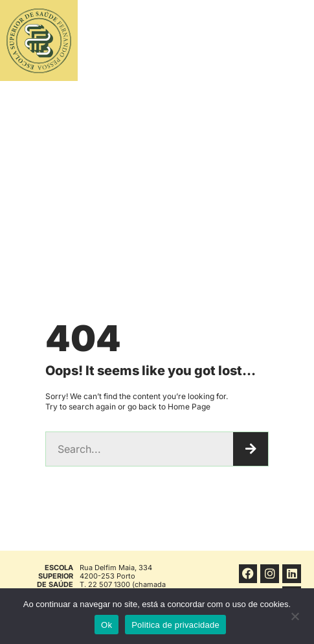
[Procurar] (251, 449)
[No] (295, 619)
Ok (107, 625)
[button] (268, 41)
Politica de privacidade (175, 625)
